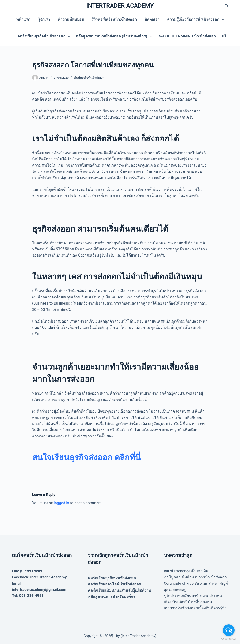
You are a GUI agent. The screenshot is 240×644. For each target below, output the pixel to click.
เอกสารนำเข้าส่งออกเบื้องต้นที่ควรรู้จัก (195, 608)
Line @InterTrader (27, 571)
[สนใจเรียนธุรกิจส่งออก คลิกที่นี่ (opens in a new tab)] (86, 458)
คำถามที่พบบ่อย (71, 19)
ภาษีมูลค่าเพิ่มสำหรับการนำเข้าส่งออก (195, 577)
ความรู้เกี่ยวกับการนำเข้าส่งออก (196, 20)
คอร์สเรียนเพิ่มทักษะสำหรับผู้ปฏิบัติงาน (119, 590)
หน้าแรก (23, 19)
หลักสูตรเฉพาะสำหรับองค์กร (112, 597)
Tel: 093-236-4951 (28, 596)
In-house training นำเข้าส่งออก (187, 36)
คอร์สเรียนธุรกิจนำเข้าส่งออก (45, 37)
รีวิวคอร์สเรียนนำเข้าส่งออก (114, 19)
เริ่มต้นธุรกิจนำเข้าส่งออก (89, 78)
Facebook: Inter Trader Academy (39, 577)
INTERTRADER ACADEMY (120, 6)
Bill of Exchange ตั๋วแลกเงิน (186, 571)
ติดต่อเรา (152, 19)
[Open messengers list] (229, 630)
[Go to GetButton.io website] (229, 639)
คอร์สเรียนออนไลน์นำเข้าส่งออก (114, 584)
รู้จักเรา (44, 19)
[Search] (226, 6)
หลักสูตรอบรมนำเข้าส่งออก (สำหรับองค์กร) (115, 37)
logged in (62, 503)
